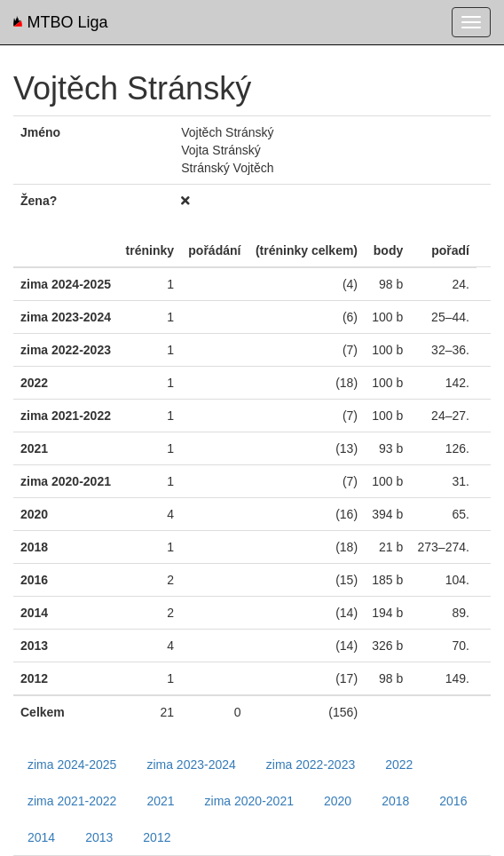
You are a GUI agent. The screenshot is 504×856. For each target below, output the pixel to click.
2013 (99, 837)
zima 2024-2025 (72, 765)
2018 (395, 801)
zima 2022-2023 (311, 765)
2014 (41, 837)
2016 (453, 801)
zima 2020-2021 (249, 801)
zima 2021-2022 (72, 801)
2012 (157, 837)
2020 (338, 801)
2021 (160, 801)
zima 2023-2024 (191, 765)
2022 (399, 765)
